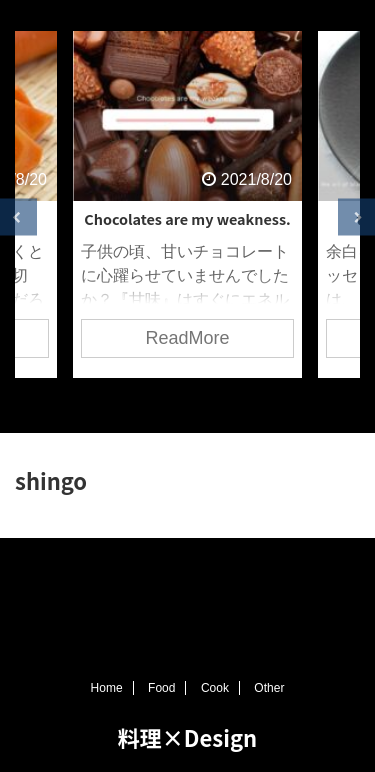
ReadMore (187, 338)
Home (107, 688)
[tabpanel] (187, 204)
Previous (18, 217)
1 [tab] (128, 403)
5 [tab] (248, 403)
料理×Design (187, 737)
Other (269, 688)
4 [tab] (218, 403)
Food (161, 688)
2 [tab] (158, 403)
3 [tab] (188, 403)
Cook (215, 688)
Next (356, 217)
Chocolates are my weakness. (187, 218)
